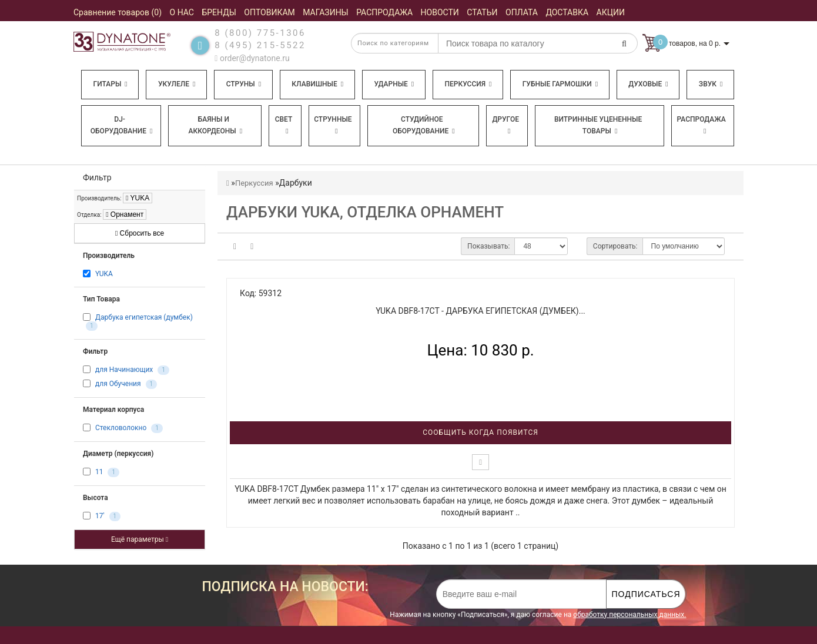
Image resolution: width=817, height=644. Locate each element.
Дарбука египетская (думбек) (144, 317)
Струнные (333, 125)
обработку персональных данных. (630, 615)
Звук (711, 84)
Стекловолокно (121, 428)
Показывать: (488, 246)
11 (99, 472)
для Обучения (118, 384)
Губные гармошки (560, 84)
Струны (244, 84)
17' (100, 516)
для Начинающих (124, 370)
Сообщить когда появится (481, 432)
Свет (284, 125)
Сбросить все (140, 233)
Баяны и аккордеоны (215, 125)
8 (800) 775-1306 (260, 33)
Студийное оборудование (424, 125)
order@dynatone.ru (252, 58)
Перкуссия (468, 84)
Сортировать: (615, 246)
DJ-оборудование (122, 125)
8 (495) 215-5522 (260, 45)
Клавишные (317, 84)
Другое (505, 125)
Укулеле (177, 84)
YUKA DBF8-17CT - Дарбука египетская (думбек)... (481, 311)
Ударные (394, 84)
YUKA (138, 198)
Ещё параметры (140, 539)
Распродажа (702, 125)
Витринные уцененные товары (598, 125)
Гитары (111, 84)
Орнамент (125, 214)
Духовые (648, 84)
